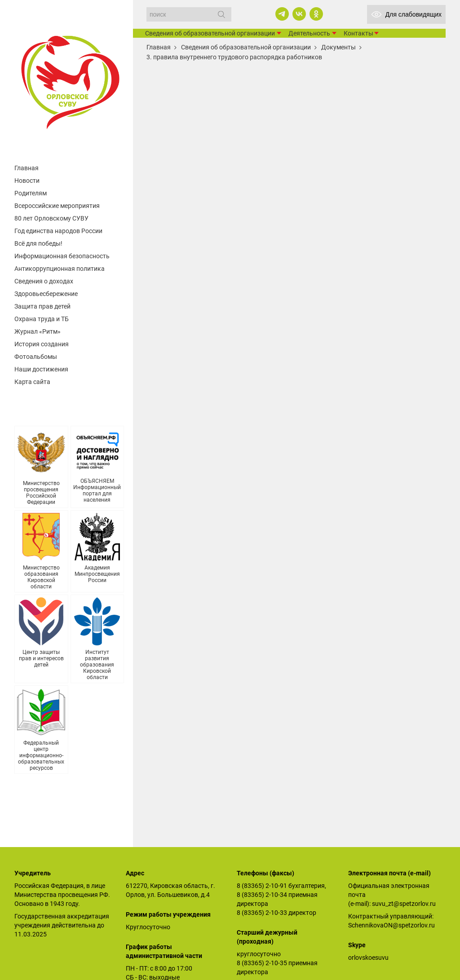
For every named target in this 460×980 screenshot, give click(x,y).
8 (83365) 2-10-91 (262, 886)
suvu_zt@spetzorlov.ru (404, 904)
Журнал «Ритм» (38, 331)
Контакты (358, 33)
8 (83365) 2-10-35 (262, 963)
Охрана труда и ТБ (42, 319)
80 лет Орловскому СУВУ (51, 218)
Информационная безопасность (62, 256)
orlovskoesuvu (368, 958)
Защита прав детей (42, 306)
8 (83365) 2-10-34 (262, 895)
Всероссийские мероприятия (57, 206)
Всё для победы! (38, 243)
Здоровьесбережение (46, 294)
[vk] (299, 14)
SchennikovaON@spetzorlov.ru (391, 925)
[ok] (316, 14)
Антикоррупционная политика (60, 269)
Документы (338, 47)
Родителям (31, 193)
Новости (27, 181)
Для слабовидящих (406, 14)
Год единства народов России (58, 231)
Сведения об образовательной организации (210, 33)
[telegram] (282, 14)
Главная (27, 168)
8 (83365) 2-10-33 (262, 913)
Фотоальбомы (36, 357)
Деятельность (309, 33)
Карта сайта (32, 382)
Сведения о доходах (44, 281)
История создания (42, 344)
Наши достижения (41, 369)
